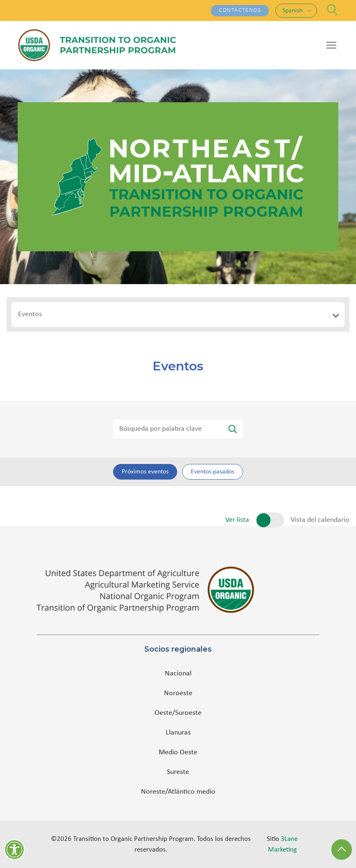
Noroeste (178, 693)
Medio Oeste (178, 752)
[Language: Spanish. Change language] (297, 11)
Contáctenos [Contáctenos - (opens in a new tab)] (240, 10)
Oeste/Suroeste (178, 713)
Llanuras (178, 733)
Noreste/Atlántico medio (178, 792)
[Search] (332, 10)
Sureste (178, 772)
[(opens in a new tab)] (178, 590)
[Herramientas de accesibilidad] (14, 850)
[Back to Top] (342, 850)
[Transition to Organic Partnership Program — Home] (97, 45)
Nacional (178, 674)
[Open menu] (331, 45)
